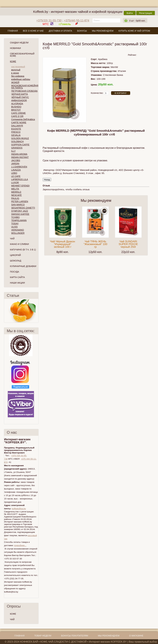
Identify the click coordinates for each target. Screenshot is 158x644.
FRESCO (16, 132)
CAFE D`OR (17, 116)
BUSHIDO (16, 107)
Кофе (13, 61)
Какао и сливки (19, 244)
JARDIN (15, 164)
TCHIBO (15, 217)
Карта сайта (17, 277)
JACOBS (16, 160)
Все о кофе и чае (33, 31)
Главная (13, 31)
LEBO (14, 173)
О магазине (79, 38)
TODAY (15, 224)
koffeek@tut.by (19, 509)
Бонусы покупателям (75, 636)
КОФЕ (13, 614)
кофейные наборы (21, 79)
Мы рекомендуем (103, 31)
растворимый (18, 67)
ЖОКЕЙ (15, 82)
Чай (12, 239)
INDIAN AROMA (19, 154)
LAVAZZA (16, 170)
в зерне (15, 73)
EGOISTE (16, 129)
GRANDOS (17, 148)
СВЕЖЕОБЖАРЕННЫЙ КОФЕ (22, 55)
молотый (16, 70)
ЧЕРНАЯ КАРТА (20, 94)
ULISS (14, 227)
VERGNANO (18, 230)
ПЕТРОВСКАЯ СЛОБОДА (24, 91)
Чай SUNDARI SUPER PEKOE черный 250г (128, 244)
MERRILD (16, 192)
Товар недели (43, 636)
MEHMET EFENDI (20, 186)
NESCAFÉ (16, 195)
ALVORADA (17, 104)
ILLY (13, 151)
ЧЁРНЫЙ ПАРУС (20, 97)
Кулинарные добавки (23, 266)
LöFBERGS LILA (20, 179)
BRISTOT (16, 110)
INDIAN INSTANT (20, 157)
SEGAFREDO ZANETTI (23, 208)
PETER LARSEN (20, 201)
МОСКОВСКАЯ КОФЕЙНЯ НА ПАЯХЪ (25, 87)
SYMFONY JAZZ (20, 211)
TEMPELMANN (19, 220)
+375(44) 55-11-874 (77, 21)
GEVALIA (16, 135)
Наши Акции (17, 283)
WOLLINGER (18, 233)
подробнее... (20, 545)
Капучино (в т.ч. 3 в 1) (23, 250)
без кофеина (18, 76)
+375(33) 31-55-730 (49, 21)
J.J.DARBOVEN (19, 167)
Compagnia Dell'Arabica (23, 119)
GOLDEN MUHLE (20, 138)
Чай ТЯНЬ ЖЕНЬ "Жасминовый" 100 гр (95, 244)
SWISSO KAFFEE (20, 214)
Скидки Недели (19, 43)
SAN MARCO (18, 205)
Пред (5, 311)
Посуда (15, 272)
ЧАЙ (12, 619)
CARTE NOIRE (19, 123)
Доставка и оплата (60, 31)
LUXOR (15, 183)
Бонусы (82, 31)
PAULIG (15, 198)
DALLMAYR (17, 126)
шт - (137, 21)
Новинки (15, 48)
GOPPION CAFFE (20, 145)
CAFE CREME (18, 113)
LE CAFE (16, 176)
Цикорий (15, 255)
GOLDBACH (17, 141)
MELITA (15, 189)
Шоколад (16, 261)
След (37, 311)
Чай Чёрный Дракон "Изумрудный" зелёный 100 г (63, 244)
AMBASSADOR (19, 100)
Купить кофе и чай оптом (134, 31)
